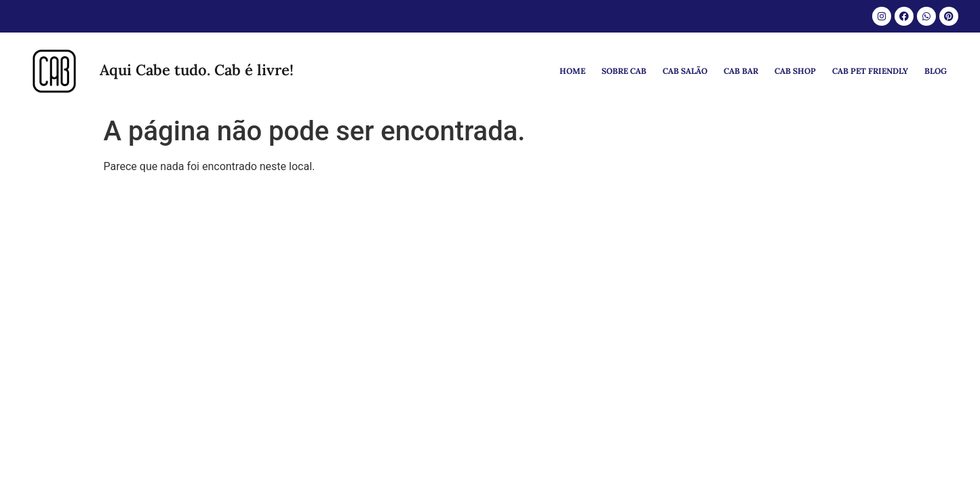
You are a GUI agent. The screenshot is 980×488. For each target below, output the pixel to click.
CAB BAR (741, 71)
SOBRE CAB (624, 71)
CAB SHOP (795, 71)
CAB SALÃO (685, 71)
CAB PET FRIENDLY (870, 71)
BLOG (936, 71)
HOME (572, 71)
